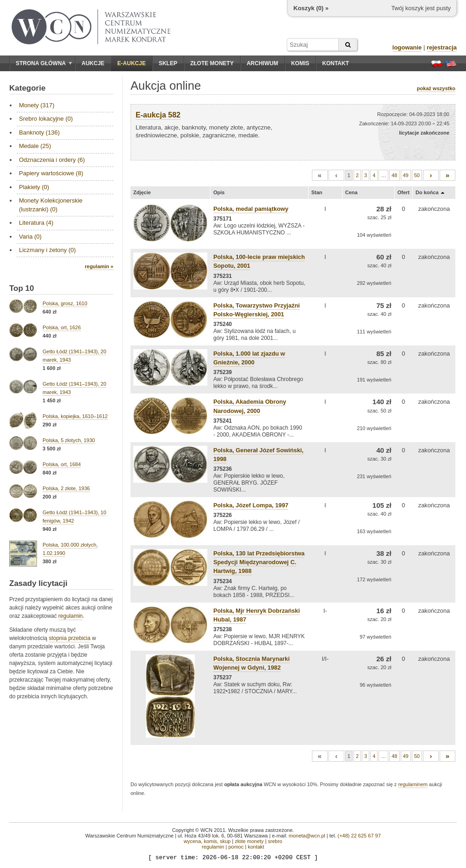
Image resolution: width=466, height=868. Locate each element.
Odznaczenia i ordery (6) (52, 160)
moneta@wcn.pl (307, 836)
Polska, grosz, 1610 (65, 303)
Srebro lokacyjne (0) (46, 119)
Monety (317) (37, 105)
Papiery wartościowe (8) (51, 173)
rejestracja (442, 47)
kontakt (256, 847)
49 (406, 175)
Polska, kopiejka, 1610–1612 (75, 416)
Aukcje (93, 63)
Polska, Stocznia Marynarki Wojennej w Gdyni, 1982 (252, 663)
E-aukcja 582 (158, 115)
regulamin (71, 616)
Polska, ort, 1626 (62, 327)
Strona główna (44, 63)
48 (394, 175)
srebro (275, 841)
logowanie (407, 47)
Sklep (168, 63)
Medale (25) (35, 146)
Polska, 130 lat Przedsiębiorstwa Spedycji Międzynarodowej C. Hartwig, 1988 (259, 562)
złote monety (249, 841)
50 (417, 175)
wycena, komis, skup (207, 841)
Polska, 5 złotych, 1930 (69, 440)
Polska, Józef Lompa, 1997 (251, 505)
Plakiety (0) (34, 187)
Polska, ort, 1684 (62, 464)
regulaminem (413, 784)
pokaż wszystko (436, 88)
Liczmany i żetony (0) (47, 250)
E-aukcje (132, 63)
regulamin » (99, 266)
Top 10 (22, 288)
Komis (300, 63)
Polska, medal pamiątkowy (251, 209)
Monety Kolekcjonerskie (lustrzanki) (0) (51, 205)
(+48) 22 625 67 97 (359, 836)
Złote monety (212, 63)
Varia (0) (30, 237)
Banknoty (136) (39, 132)
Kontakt (336, 63)
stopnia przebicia (69, 638)
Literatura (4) (36, 223)
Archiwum (262, 63)
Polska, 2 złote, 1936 (66, 488)
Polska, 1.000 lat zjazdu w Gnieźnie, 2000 (249, 358)
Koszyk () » (311, 8)
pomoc (236, 847)
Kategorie (27, 88)
